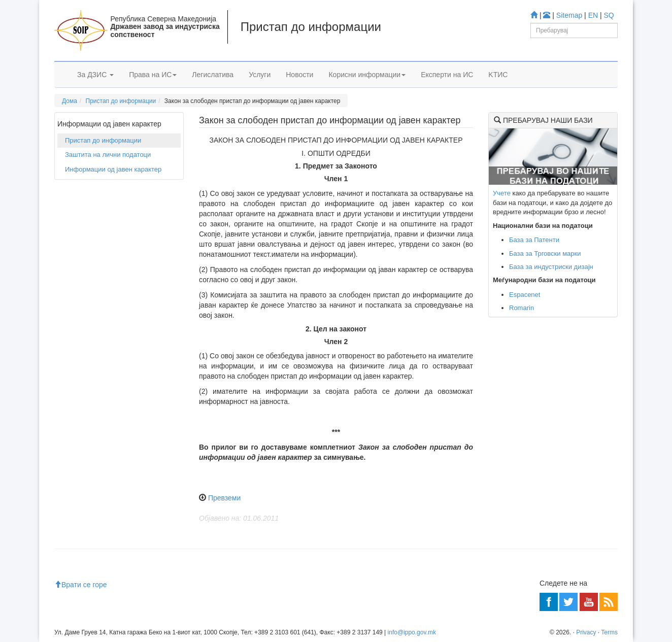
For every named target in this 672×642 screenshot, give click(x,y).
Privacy (586, 632)
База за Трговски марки (545, 254)
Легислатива (213, 75)
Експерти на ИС (447, 75)
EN (593, 15)
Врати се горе (81, 585)
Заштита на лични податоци (108, 155)
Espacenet (525, 295)
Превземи (224, 498)
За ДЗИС (95, 75)
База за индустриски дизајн (551, 267)
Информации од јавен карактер (113, 169)
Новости (299, 75)
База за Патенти (534, 240)
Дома (70, 101)
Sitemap (569, 15)
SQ (609, 15)
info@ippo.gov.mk (412, 632)
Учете (502, 193)
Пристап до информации (121, 101)
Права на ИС (153, 75)
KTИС (498, 75)
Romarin (522, 308)
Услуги (260, 75)
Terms (609, 632)
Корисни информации (367, 75)
